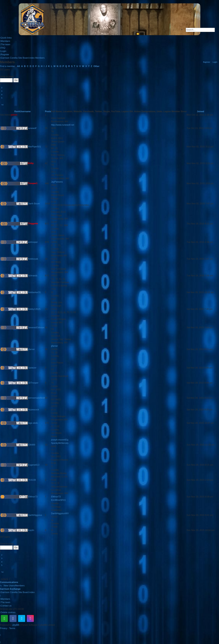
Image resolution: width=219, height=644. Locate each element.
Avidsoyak (33, 259)
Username (25, 111)
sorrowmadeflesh (36, 398)
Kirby (31, 163)
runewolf (32, 128)
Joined (201, 111)
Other (96, 66)
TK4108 (32, 480)
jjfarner (31, 349)
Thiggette (33, 224)
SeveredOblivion (36, 328)
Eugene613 (34, 465)
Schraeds (33, 276)
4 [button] (2, 94)
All (18, 66)
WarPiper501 (34, 147)
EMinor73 (33, 497)
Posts (48, 111)
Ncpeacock (33, 410)
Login (215, 62)
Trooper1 (33, 183)
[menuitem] (5, 41)
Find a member (8, 66)
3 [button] (2, 91)
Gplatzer (32, 368)
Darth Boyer (34, 204)
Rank (17, 111)
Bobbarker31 (34, 292)
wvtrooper (33, 242)
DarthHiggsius (35, 515)
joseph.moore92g (60, 440)
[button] (1, 73)
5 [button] (2, 98)
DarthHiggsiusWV (60, 513)
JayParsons (57, 182)
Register (207, 62)
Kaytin (31, 530)
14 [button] (2, 105)
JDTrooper (33, 383)
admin (14, 115)
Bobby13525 (34, 309)
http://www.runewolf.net (63, 125)
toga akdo (33, 423)
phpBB (16, 625)
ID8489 (32, 445)
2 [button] (2, 88)
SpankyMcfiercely (60, 443)
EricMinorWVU (58, 500)
